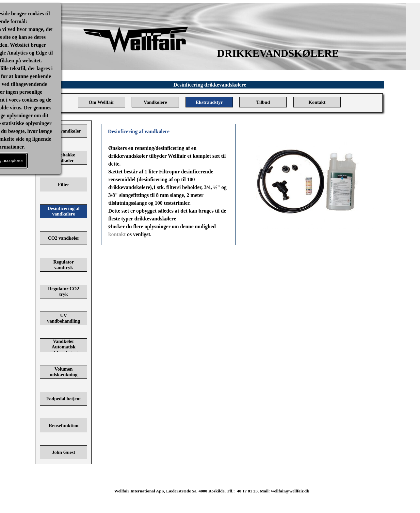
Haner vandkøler (64, 131)
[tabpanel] (169, 191)
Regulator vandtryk (64, 265)
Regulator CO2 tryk (64, 291)
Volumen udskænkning (64, 372)
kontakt (117, 234)
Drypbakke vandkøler (64, 158)
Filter (64, 184)
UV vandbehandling (64, 318)
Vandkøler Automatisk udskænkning (64, 347)
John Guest (64, 452)
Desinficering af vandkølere (64, 211)
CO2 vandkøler (64, 238)
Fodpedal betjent (63, 399)
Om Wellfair (101, 102)
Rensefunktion (64, 425)
